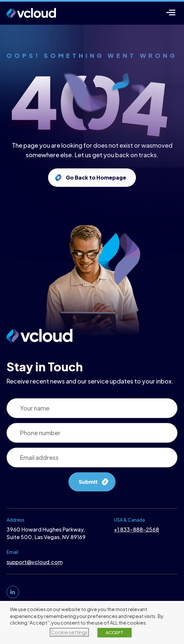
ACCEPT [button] (115, 632)
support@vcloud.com (35, 562)
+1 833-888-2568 (136, 529)
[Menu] (171, 12)
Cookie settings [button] (69, 632)
